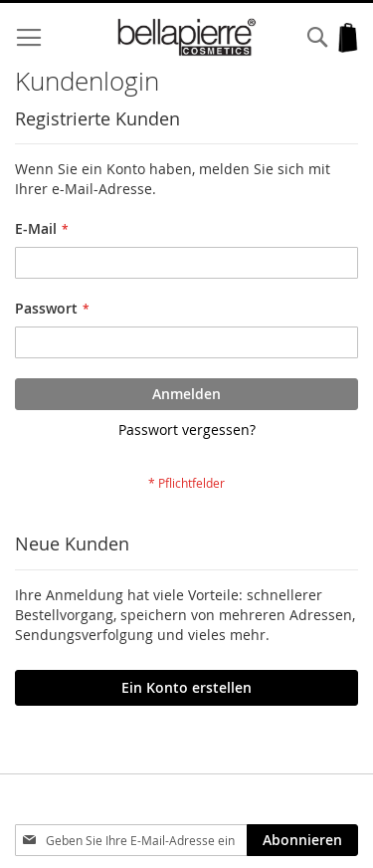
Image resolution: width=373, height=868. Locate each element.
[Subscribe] (302, 840)
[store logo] (187, 37)
